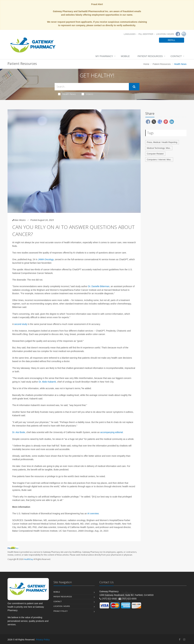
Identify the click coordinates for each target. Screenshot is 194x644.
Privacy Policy (61, 611)
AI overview (93, 513)
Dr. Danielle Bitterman (99, 286)
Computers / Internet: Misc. (159, 160)
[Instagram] (184, 34)
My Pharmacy (104, 56)
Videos (87, 94)
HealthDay (28, 559)
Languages (130, 34)
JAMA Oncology (46, 259)
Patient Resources (150, 56)
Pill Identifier (146, 34)
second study (21, 324)
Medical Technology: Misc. (159, 148)
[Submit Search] (134, 87)
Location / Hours (165, 34)
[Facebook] (178, 34)
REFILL (171, 40)
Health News (67, 94)
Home (146, 64)
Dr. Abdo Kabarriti (47, 382)
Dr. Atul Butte (19, 432)
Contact (176, 56)
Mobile (125, 56)
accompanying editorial (112, 432)
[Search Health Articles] (92, 87)
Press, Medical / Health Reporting (162, 142)
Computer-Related (155, 154)
